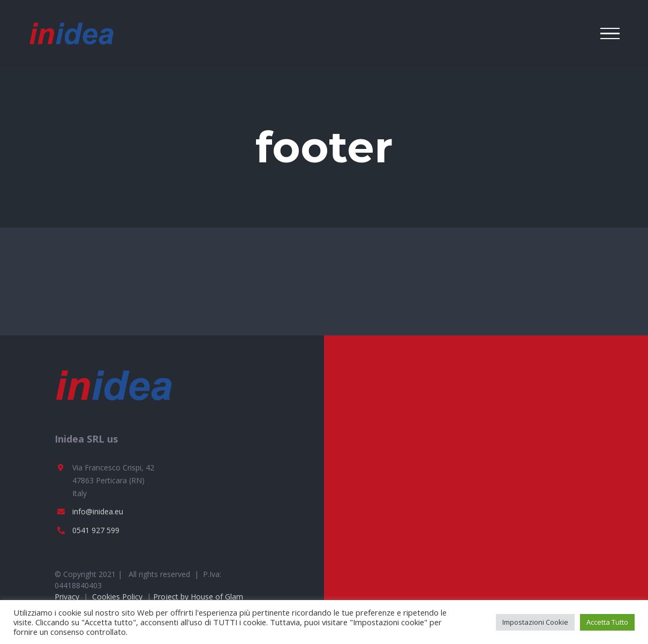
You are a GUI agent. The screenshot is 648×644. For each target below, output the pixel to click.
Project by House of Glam (198, 597)
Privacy (67, 597)
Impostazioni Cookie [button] (535, 622)
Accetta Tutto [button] (607, 622)
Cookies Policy (117, 597)
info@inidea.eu (98, 511)
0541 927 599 (96, 530)
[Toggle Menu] (610, 34)
